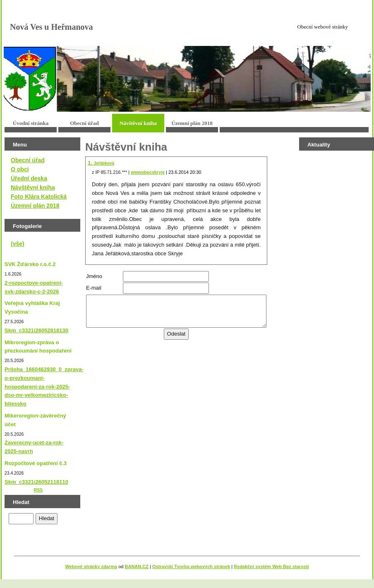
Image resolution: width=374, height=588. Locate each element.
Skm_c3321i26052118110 (36, 482)
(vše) (18, 244)
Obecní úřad (84, 123)
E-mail (94, 288)
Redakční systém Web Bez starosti (271, 566)
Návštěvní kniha (138, 123)
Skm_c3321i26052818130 (36, 330)
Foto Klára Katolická (39, 197)
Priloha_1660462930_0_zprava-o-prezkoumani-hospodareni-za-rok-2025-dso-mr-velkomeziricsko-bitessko (44, 386)
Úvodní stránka (31, 123)
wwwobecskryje (148, 172)
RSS (38, 490)
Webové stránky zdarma (91, 566)
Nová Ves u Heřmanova (52, 27)
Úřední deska (29, 178)
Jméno (94, 276)
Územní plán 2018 (192, 123)
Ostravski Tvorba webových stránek (191, 566)
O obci (20, 169)
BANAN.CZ (137, 566)
